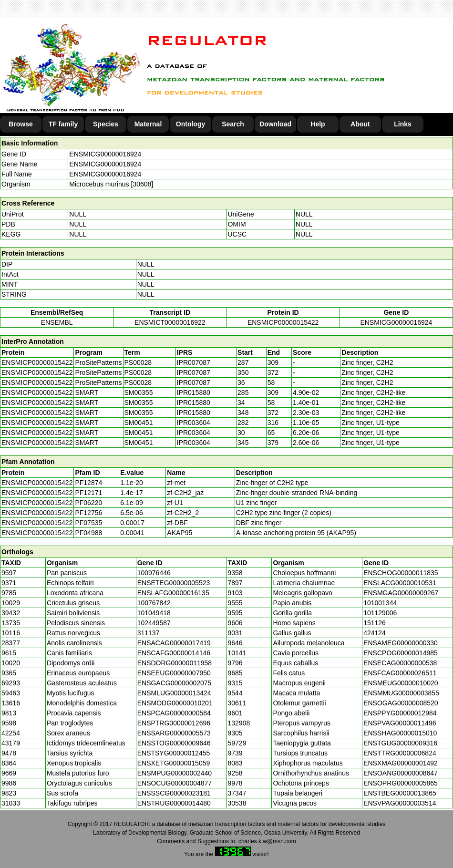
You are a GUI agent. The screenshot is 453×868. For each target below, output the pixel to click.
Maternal (148, 124)
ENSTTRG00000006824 (400, 753)
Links (403, 124)
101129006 (380, 613)
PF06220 (88, 503)
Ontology (190, 124)
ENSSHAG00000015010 (400, 733)
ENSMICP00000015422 (283, 322)
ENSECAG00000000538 (400, 663)
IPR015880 (194, 393)
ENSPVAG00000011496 (400, 723)
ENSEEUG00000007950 (174, 673)
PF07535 (88, 523)
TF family (63, 124)
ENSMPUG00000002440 (175, 773)
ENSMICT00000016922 (170, 322)
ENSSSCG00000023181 (174, 793)
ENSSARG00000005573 (174, 733)
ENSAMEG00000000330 (401, 643)
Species (106, 124)
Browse (21, 124)
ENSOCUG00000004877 (175, 783)
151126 (375, 623)
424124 (375, 633)
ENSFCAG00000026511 (400, 673)
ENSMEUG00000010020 (401, 683)
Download (275, 124)
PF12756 (88, 513)
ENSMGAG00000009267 (401, 593)
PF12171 (88, 493)
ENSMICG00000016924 (105, 154)
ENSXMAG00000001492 (401, 763)
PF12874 (88, 483)
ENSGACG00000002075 (175, 683)
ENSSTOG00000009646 (174, 743)
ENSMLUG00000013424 (174, 693)
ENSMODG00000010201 (175, 703)
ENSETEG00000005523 (174, 583)
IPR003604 (194, 423)
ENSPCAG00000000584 (174, 713)
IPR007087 (194, 362)
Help (318, 124)
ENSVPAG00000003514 (400, 803)
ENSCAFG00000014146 (174, 653)
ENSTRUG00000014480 (174, 803)
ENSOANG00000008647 (401, 773)
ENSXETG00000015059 (174, 763)
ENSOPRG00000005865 (401, 783)
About (360, 124)
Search (233, 124)
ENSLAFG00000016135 (173, 593)
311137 (149, 633)
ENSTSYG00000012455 (174, 753)
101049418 (154, 613)
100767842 (154, 603)
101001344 (380, 603)
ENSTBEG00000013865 (400, 793)
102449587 (154, 623)
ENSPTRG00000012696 (174, 723)
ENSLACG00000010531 (400, 583)
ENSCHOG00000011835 (401, 573)
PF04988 (88, 533)
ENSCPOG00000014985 (401, 653)
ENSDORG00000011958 (175, 663)
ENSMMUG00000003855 (401, 693)
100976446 (154, 573)
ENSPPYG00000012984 (400, 713)
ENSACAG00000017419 (174, 643)
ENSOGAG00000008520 (401, 703)
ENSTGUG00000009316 (400, 743)
